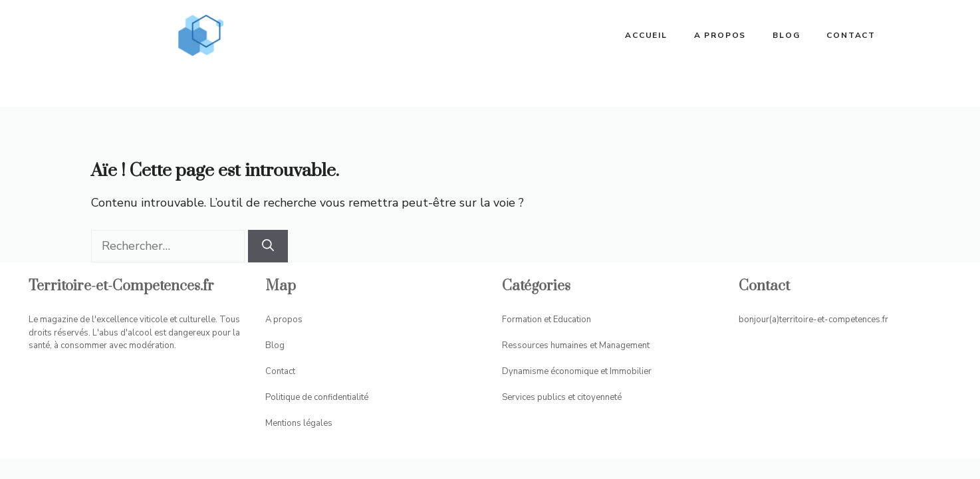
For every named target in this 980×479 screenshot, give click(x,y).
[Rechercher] (268, 246)
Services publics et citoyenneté (562, 397)
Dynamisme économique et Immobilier (577, 371)
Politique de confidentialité (317, 397)
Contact (851, 35)
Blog (786, 35)
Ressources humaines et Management (576, 345)
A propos (720, 35)
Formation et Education (547, 320)
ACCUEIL (646, 35)
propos (288, 320)
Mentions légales (299, 423)
